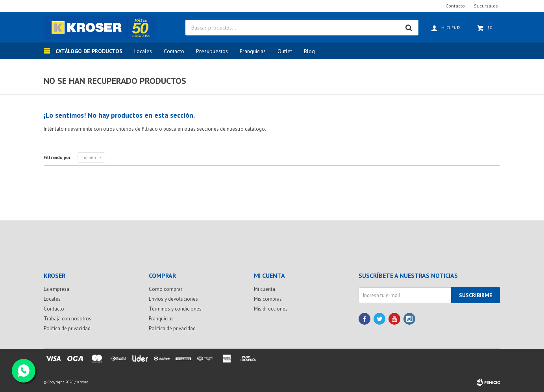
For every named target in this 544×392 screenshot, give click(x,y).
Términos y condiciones (175, 309)
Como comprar (166, 289)
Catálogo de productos (89, 51)
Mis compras (268, 299)
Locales (143, 51)
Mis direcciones (271, 309)
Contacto (174, 51)
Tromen (89, 157)
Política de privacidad (67, 328)
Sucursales (486, 6)
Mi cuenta (265, 289)
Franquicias (253, 51)
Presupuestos (212, 51)
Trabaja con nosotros (68, 319)
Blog (309, 51)
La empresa (56, 289)
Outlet (285, 51)
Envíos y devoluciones (173, 299)
